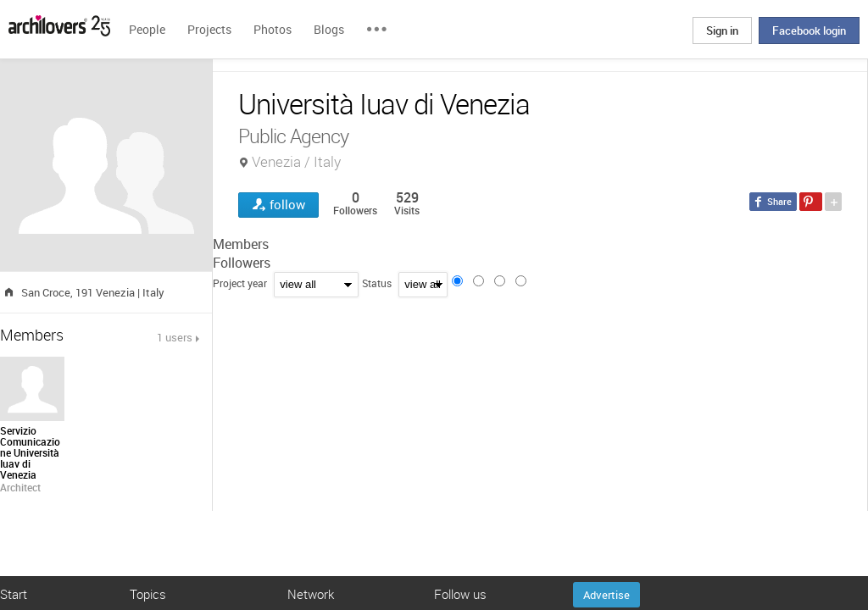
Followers (242, 263)
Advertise (606, 595)
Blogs (329, 29)
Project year (240, 283)
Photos (273, 29)
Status (377, 283)
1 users (175, 337)
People (147, 29)
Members (241, 244)
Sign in (722, 30)
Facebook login (809, 30)
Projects (209, 29)
